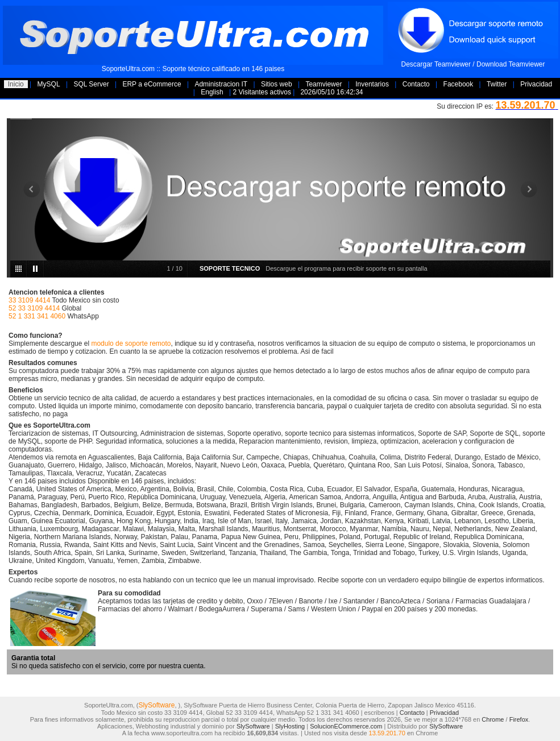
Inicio (16, 84)
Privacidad (536, 84)
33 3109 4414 (29, 300)
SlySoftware (156, 705)
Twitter (497, 84)
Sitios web (277, 84)
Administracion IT (221, 84)
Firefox (519, 719)
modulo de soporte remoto (131, 343)
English (212, 92)
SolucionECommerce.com (346, 726)
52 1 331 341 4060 (37, 316)
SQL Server (91, 84)
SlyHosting (290, 726)
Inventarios (372, 84)
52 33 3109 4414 (34, 308)
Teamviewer (323, 84)
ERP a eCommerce (152, 84)
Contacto (416, 84)
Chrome (493, 719)
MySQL (49, 84)
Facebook (459, 84)
